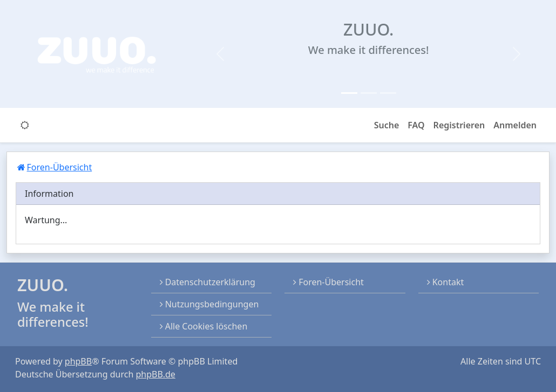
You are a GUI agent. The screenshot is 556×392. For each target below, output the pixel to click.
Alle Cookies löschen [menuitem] (204, 326)
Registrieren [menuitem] (459, 125)
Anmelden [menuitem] (515, 125)
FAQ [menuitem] (416, 125)
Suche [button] (387, 125)
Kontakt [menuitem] (446, 282)
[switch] (25, 125)
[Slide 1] (349, 93)
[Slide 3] (388, 93)
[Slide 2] (369, 93)
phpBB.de (155, 374)
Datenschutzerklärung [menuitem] (208, 282)
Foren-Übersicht (328, 282)
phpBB (78, 361)
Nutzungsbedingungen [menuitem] (209, 304)
